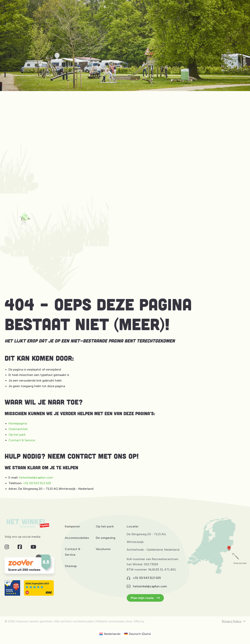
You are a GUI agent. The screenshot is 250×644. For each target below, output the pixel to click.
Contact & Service (22, 440)
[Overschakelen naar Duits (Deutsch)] (137, 634)
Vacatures (103, 549)
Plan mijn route (145, 598)
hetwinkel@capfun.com (36, 477)
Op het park (17, 435)
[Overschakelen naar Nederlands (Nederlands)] (110, 634)
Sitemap (71, 566)
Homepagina (18, 423)
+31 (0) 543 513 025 (37, 483)
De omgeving (106, 538)
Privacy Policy (234, 621)
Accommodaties (77, 538)
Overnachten (18, 429)
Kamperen (72, 526)
